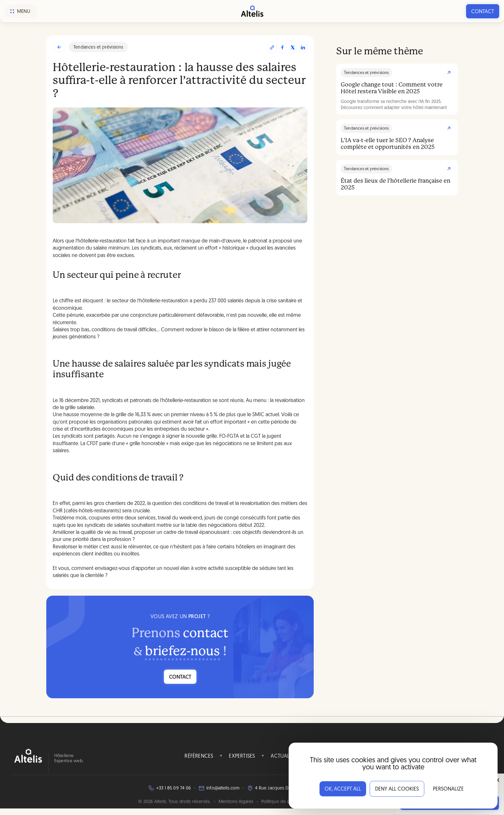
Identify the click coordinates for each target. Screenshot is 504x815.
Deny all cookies (397, 789)
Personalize (448, 789)
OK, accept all (343, 789)
